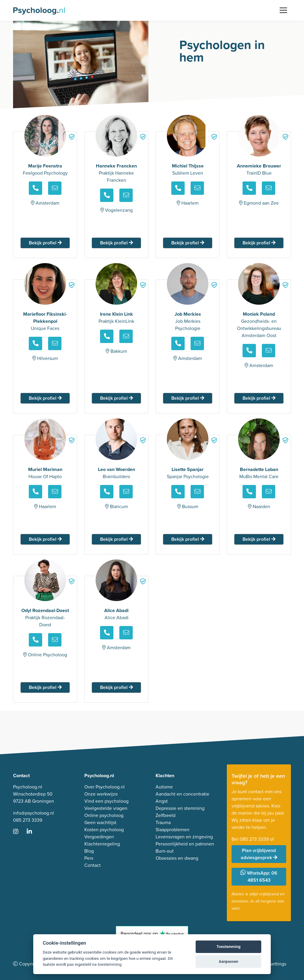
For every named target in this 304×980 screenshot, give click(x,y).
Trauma (163, 822)
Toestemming (228, 947)
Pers (89, 858)
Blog (89, 851)
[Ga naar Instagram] (19, 832)
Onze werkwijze (101, 794)
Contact (92, 865)
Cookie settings (270, 964)
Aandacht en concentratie (182, 794)
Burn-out (165, 851)
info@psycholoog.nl (34, 813)
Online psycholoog (104, 815)
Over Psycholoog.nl (104, 787)
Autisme (164, 787)
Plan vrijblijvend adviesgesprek (259, 854)
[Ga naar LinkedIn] (33, 832)
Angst (162, 801)
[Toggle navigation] (283, 10)
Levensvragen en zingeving (184, 837)
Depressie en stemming (180, 808)
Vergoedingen (99, 837)
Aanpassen (228, 961)
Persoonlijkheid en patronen (185, 844)
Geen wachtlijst (100, 822)
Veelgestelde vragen (106, 808)
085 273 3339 (28, 820)
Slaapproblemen (172, 830)
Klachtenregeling (102, 844)
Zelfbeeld (166, 815)
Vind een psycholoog (106, 801)
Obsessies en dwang (177, 858)
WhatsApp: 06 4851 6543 (259, 877)
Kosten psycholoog (104, 830)
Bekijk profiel (45, 243)
